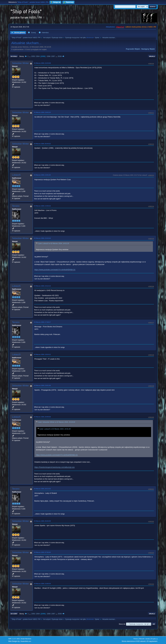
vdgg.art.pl (120, 27)
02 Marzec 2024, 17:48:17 (42, 322)
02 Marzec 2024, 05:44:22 (42, 144)
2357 (53, 56)
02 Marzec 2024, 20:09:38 (42, 417)
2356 (49, 56)
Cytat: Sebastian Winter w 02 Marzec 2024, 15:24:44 (56, 422)
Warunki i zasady (144, 639)
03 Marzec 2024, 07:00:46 (42, 552)
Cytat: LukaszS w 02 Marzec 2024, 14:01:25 (53, 244)
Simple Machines (26, 639)
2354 (38, 56)
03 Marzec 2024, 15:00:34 (42, 584)
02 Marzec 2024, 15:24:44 (42, 238)
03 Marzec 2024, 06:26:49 (42, 521)
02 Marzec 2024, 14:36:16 (42, 206)
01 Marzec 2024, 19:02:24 (42, 112)
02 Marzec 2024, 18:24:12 (42, 354)
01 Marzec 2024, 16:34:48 (42, 63)
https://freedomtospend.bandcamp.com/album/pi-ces (54, 467)
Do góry (14, 614)
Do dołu (14, 56)
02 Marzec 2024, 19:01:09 (42, 385)
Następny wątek (148, 49)
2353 (33, 56)
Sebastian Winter (20, 63)
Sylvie (97, 38)
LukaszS (16, 175)
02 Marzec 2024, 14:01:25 (42, 175)
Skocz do (122, 624)
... (30, 56)
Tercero (16, 206)
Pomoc (136, 639)
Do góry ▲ (154, 639)
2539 (60, 56)
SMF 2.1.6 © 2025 (14, 639)
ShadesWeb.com (26, 641)
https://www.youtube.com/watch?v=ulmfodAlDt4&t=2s (55, 270)
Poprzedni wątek (133, 49)
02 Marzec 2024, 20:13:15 (42, 489)
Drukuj (152, 56)
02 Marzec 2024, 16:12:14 (42, 286)
